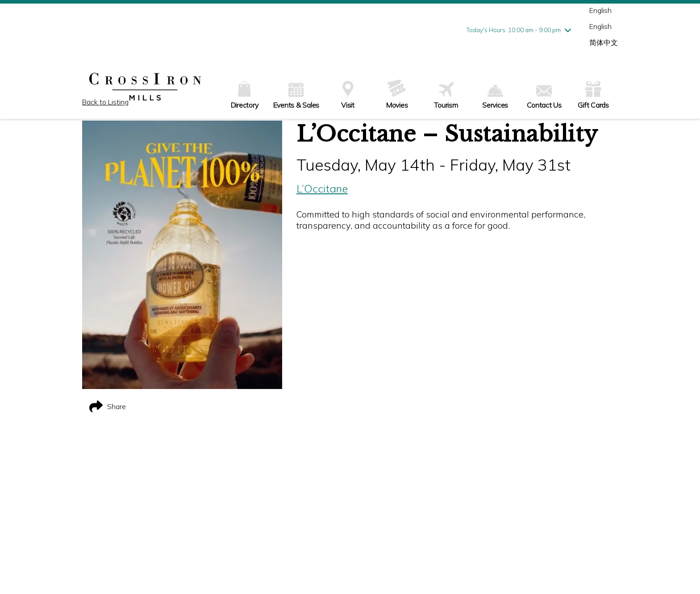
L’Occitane (322, 188)
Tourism (446, 96)
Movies (397, 94)
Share (108, 406)
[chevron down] (568, 30)
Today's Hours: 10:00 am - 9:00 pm (514, 30)
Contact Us (544, 97)
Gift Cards (593, 94)
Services (495, 97)
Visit (348, 95)
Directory (245, 95)
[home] (145, 88)
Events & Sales (296, 96)
